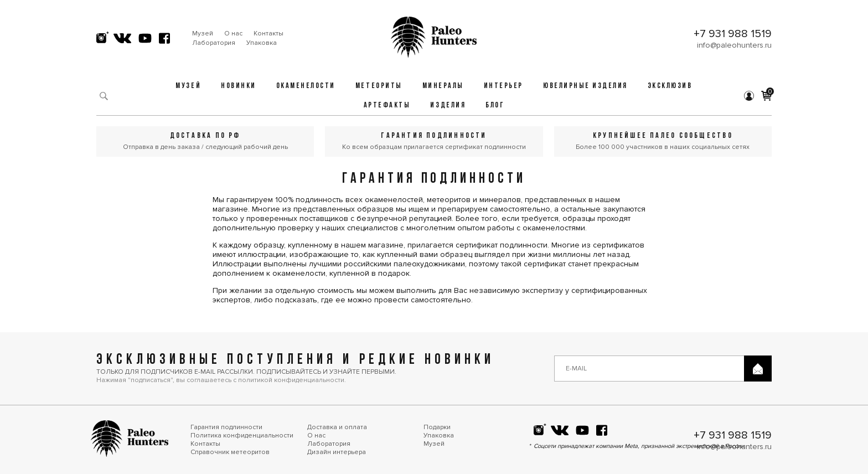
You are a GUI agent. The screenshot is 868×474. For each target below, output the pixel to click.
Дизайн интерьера (337, 452)
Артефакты (387, 105)
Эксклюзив (670, 86)
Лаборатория (214, 43)
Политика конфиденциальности (242, 436)
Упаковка (262, 43)
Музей (203, 34)
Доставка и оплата (337, 427)
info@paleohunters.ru (734, 45)
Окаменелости (306, 86)
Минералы (443, 86)
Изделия (448, 105)
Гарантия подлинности (226, 427)
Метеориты (379, 86)
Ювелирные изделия (585, 86)
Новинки (239, 86)
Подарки (437, 427)
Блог (495, 105)
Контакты (268, 34)
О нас (233, 34)
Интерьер (503, 86)
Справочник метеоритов (230, 452)
